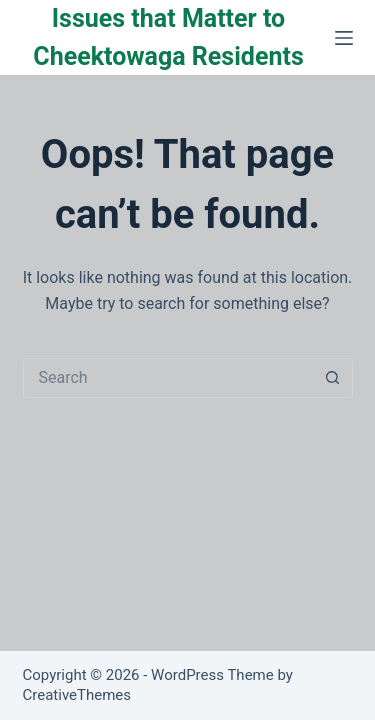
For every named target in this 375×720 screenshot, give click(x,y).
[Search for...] (168, 378)
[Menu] (344, 38)
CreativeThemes (77, 695)
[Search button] (333, 378)
